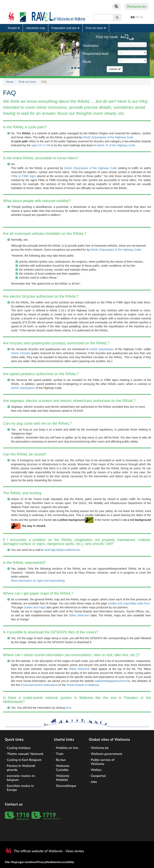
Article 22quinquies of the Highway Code (108, 137)
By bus (61, 760)
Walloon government (106, 754)
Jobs (94, 782)
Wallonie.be (137, 7)
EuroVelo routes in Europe (20, 788)
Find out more (96, 28)
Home (10, 82)
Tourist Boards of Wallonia (83, 685)
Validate (115, 69)
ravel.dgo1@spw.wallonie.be (62, 550)
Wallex (96, 770)
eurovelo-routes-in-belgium (21, 778)
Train (60, 754)
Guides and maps (35, 607)
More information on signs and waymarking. (38, 581)
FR (137, 17)
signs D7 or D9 (41, 145)
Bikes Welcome (79, 615)
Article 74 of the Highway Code (116, 145)
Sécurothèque (66, 786)
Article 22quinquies (102, 349)
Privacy (41, 862)
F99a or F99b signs (24, 176)
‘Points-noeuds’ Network (25, 754)
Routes (14, 28)
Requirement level (96, 54)
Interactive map (35, 28)
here (69, 708)
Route (87, 62)
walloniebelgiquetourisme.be (113, 681)
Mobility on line (67, 748)
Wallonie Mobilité (63, 778)
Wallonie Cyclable (63, 768)
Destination (91, 46)
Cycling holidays (19, 748)
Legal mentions (26, 862)
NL (142, 17)
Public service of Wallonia (103, 762)
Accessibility (66, 862)
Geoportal (98, 776)
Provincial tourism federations (39, 685)
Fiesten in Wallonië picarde (21, 768)
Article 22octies (21, 353)
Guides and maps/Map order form (129, 603)
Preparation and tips (65, 28)
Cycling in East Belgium (24, 760)
